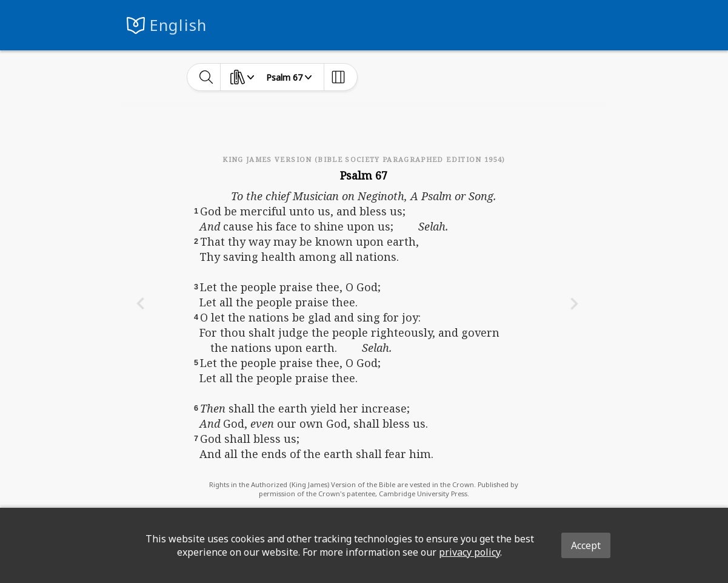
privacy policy (469, 552)
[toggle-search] (206, 77)
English (179, 25)
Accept (586, 545)
